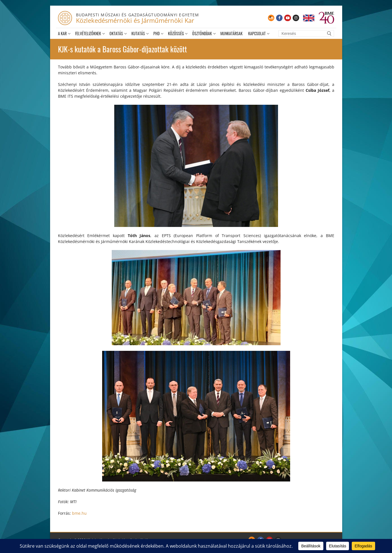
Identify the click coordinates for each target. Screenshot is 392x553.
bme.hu (79, 513)
